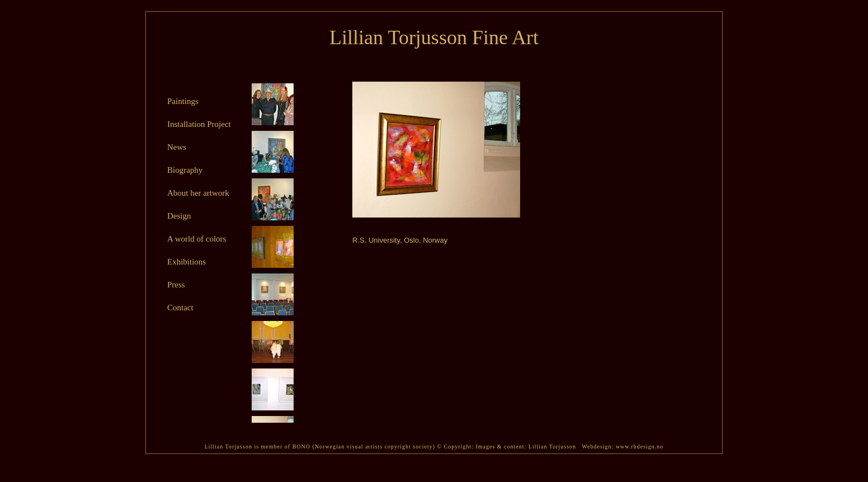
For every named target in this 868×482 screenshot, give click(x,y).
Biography (185, 170)
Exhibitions (187, 262)
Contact (180, 308)
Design (179, 216)
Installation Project (199, 124)
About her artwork (198, 193)
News (177, 147)
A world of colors (197, 239)
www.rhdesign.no (640, 446)
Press (176, 285)
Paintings (183, 101)
